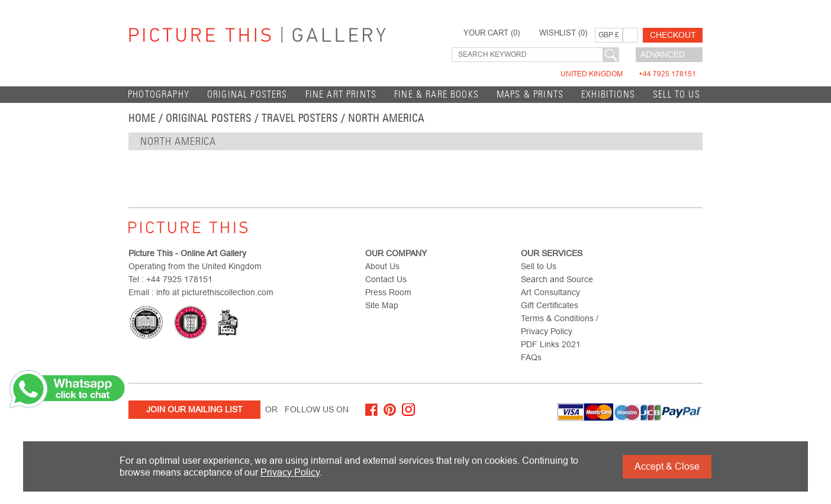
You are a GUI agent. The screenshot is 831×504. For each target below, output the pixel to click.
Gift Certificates (550, 305)
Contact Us (386, 279)
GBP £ (609, 35)
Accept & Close (667, 466)
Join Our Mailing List (194, 409)
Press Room (388, 292)
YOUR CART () (492, 33)
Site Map (382, 305)
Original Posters (247, 94)
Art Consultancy (550, 292)
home (142, 118)
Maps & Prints (530, 94)
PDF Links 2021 (551, 344)
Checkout (673, 35)
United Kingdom (628, 74)
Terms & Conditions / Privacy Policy (560, 325)
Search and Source (557, 279)
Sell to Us (677, 94)
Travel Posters (300, 118)
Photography (159, 94)
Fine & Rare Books (437, 94)
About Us (382, 266)
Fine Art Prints (341, 94)
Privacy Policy (290, 472)
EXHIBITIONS (608, 94)
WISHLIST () (563, 33)
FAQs (531, 357)
